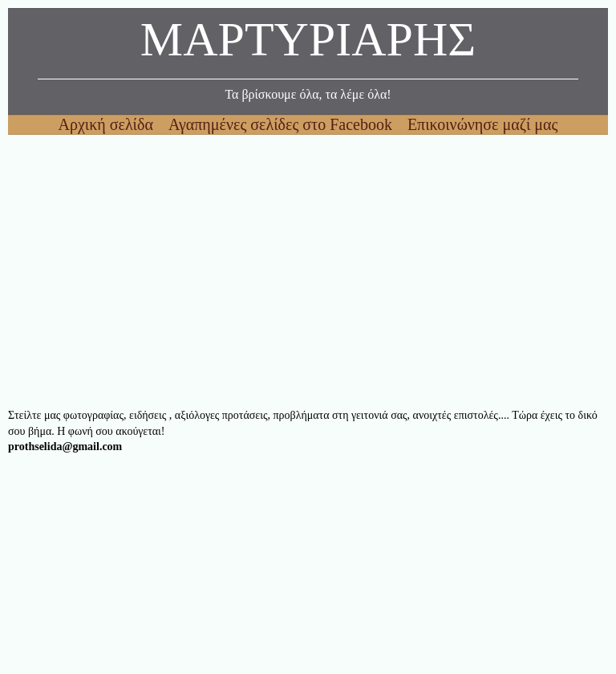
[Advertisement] (308, 271)
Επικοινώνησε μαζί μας (483, 124)
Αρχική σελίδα (108, 124)
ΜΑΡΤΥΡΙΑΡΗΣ (308, 44)
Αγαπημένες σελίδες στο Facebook (282, 124)
